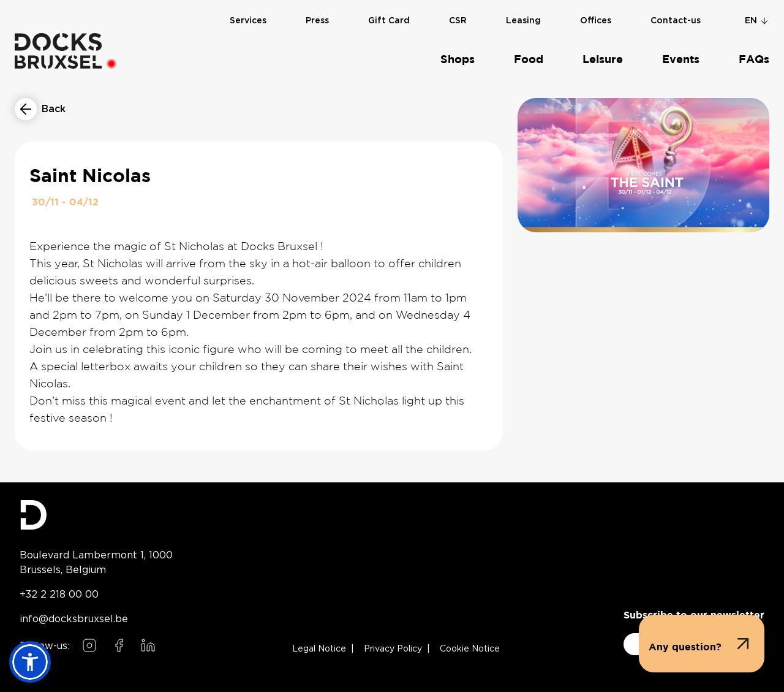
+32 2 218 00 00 (59, 594)
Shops (458, 59)
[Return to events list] (40, 109)
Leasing (523, 20)
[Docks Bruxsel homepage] (96, 515)
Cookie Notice (470, 649)
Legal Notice (319, 649)
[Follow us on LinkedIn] (148, 645)
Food (529, 59)
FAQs (754, 59)
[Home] (58, 50)
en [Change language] (757, 20)
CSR (458, 20)
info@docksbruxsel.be (74, 618)
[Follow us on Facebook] (119, 645)
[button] (702, 644)
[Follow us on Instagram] (89, 645)
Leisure (603, 59)
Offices (596, 20)
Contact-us (676, 20)
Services (248, 20)
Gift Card (389, 20)
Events (681, 59)
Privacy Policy (393, 649)
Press (317, 20)
